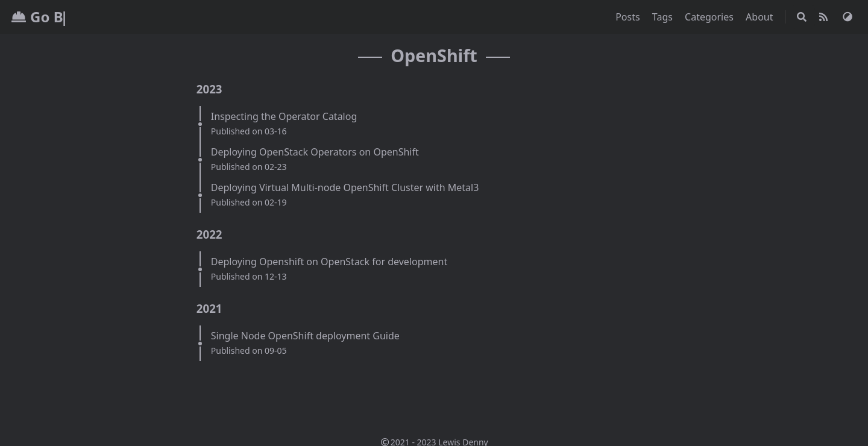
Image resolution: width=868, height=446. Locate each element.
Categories (710, 17)
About (761, 17)
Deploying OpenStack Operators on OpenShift (315, 152)
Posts (629, 17)
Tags (664, 17)
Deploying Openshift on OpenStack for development (329, 262)
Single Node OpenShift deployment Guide (305, 336)
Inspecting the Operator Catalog (284, 116)
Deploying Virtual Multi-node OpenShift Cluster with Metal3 (345, 187)
